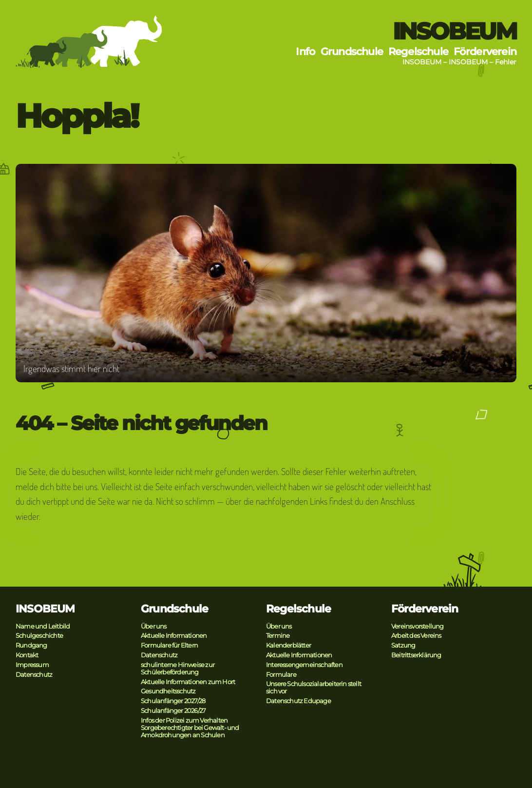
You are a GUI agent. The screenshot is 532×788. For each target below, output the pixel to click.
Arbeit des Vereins (416, 636)
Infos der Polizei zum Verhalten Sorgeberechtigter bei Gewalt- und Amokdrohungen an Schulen (190, 728)
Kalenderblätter (288, 645)
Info (305, 51)
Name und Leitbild (43, 626)
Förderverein (485, 51)
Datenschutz (34, 675)
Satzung (403, 645)
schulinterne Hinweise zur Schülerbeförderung (178, 669)
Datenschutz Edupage (298, 701)
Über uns (154, 626)
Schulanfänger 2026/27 (173, 711)
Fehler (506, 62)
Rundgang (31, 645)
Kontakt (27, 655)
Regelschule (418, 51)
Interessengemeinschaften (304, 665)
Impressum (32, 665)
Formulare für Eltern (169, 645)
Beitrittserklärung (416, 655)
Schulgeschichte (39, 636)
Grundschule (352, 51)
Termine (278, 636)
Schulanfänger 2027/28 (173, 701)
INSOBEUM (455, 31)
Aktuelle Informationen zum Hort (188, 682)
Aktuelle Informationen (174, 636)
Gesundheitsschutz (168, 691)
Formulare (281, 675)
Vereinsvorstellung (418, 626)
